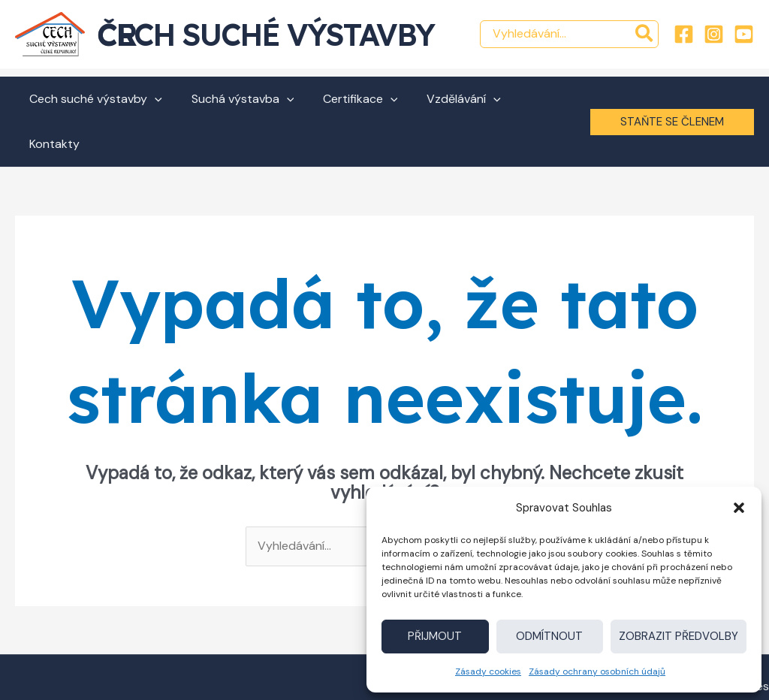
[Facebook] (684, 34)
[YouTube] (744, 34)
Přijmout (435, 636)
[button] (739, 508)
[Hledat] (645, 34)
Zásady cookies (488, 671)
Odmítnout (549, 636)
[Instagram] (714, 34)
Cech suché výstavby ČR (265, 35)
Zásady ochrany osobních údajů (597, 671)
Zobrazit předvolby (679, 636)
